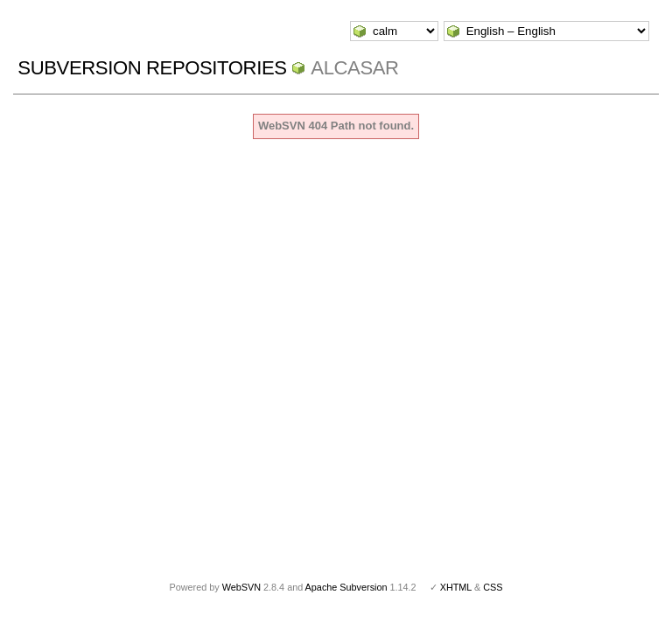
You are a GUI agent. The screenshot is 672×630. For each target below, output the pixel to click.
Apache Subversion (346, 587)
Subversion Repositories (152, 68)
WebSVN (241, 587)
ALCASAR (354, 68)
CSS (493, 587)
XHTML (456, 587)
